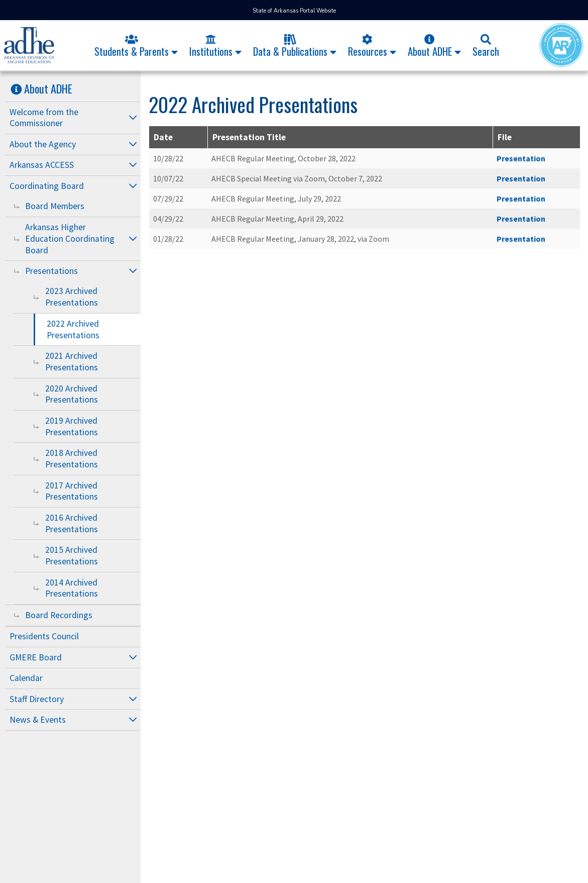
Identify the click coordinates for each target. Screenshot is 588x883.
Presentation (521, 158)
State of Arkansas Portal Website (294, 11)
